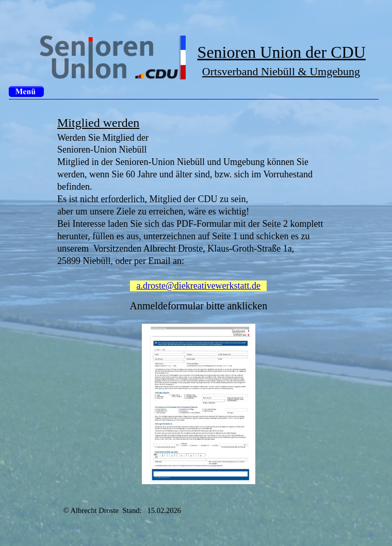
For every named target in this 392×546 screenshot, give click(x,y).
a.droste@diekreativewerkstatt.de (199, 286)
